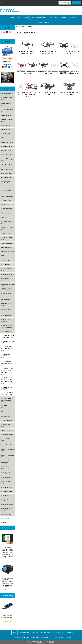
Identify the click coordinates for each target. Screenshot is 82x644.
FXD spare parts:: (6, 182)
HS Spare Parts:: (6, 233)
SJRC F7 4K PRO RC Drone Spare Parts (7, 394)
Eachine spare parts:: (7, 142)
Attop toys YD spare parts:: (7, 98)
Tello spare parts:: (6, 416)
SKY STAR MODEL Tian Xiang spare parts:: (6, 400)
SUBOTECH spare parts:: (6, 407)
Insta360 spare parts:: (7, 252)
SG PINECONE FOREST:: (5, 320)
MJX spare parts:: (6, 299)
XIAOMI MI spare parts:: (6, 468)
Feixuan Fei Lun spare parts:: (7, 160)
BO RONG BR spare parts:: (7, 110)
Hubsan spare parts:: (7, 243)
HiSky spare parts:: (6, 213)
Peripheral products (43, 23)
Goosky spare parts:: (7, 196)
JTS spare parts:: (6, 260)
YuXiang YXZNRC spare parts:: (6, 509)
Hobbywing (4, 217)
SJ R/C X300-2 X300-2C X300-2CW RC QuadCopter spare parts (7, 381)
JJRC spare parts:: (6, 256)
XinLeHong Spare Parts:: (6, 482)
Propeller (63, 18)
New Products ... (6, 518)
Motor (56, 18)
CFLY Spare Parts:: (6, 115)
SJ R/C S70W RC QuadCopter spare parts (6, 363)
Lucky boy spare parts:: (8, 285)
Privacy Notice (46, 637)
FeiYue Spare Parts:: (7, 165)
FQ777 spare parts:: (7, 173)
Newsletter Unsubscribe (22, 637)
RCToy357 (39, 642)
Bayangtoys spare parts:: (6, 104)
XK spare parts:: (5, 496)
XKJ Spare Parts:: (6, 500)
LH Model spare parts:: (7, 275)
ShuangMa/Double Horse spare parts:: (6, 326)
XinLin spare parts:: (6, 487)
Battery (26, 18)
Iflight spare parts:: (6, 248)
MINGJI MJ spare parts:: (6, 294)
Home (3, 3)
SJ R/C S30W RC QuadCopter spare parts (6, 356)
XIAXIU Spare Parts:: (7, 473)
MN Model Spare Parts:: (6, 304)
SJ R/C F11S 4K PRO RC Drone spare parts (7, 342)
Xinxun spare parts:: (7, 491)
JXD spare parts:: (6, 264)
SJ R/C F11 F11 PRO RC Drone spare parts (7, 336)
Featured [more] (7, 528)
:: (7, 331)
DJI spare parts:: (6, 134)
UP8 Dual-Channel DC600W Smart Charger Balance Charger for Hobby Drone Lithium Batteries (7, 576)
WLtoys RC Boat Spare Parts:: (8, 450)
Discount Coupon (46, 633)
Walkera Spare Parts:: (7, 445)
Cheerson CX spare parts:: (7, 120)
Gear (51, 18)
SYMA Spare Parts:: (7, 412)
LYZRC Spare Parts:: (7, 289)
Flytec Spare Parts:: (7, 169)
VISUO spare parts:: (7, 435)
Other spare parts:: (6, 514)
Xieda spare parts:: (6, 477)
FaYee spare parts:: (6, 155)
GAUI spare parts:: (6, 186)
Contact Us (35, 633)
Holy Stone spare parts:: (6, 222)
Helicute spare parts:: (7, 204)
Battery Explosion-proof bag (39, 18)
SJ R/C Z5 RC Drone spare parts (7, 388)
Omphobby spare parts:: (6, 310)
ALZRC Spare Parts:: (7, 93)
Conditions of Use (24, 633)
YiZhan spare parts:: (7, 504)
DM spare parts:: (6, 138)
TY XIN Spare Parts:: (7, 420)
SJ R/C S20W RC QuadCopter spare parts (6, 348)
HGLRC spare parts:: (7, 209)
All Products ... (5, 522)
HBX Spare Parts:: (6, 200)
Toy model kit (72, 18)
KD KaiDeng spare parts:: (6, 269)
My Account (70, 633)
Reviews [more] (7, 596)
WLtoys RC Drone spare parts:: (6, 462)
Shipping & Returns (58, 637)
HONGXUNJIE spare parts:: (7, 228)
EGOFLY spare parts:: (7, 146)
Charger (19, 18)
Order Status (35, 637)
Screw (12, 18)
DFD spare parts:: (6, 130)
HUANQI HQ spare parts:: (6, 238)
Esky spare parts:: (6, 151)
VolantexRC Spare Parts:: (6, 440)
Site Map (68, 637)
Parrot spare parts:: (6, 315)
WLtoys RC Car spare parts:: (7, 456)
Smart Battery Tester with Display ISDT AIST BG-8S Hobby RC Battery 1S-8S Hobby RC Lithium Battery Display (7, 546)
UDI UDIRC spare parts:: (6, 425)
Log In (10, 3)
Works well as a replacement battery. (7, 609)
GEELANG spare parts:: (6, 191)
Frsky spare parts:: (6, 178)
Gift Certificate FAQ (59, 633)
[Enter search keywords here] (65, 3)
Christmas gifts (5, 125)
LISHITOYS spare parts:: (6, 280)
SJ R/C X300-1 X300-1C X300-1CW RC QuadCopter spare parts (7, 371)
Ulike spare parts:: (6, 430)
